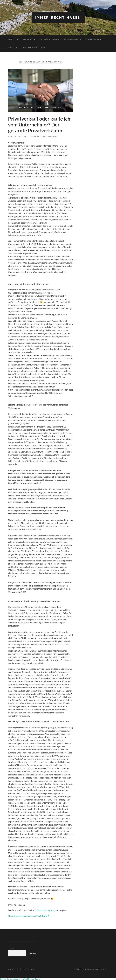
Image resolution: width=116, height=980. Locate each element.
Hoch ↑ (104, 969)
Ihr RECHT (28, 39)
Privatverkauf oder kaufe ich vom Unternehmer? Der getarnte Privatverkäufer (39, 125)
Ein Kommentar (50, 136)
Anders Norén (92, 969)
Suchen (11, 948)
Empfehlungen (71, 39)
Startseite (13, 39)
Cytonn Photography (46, 910)
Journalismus (92, 39)
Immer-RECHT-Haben (58, 18)
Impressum (13, 48)
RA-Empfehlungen (48, 39)
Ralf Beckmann (32, 136)
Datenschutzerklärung (35, 48)
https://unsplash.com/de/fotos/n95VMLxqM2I (29, 916)
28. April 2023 (15, 136)
